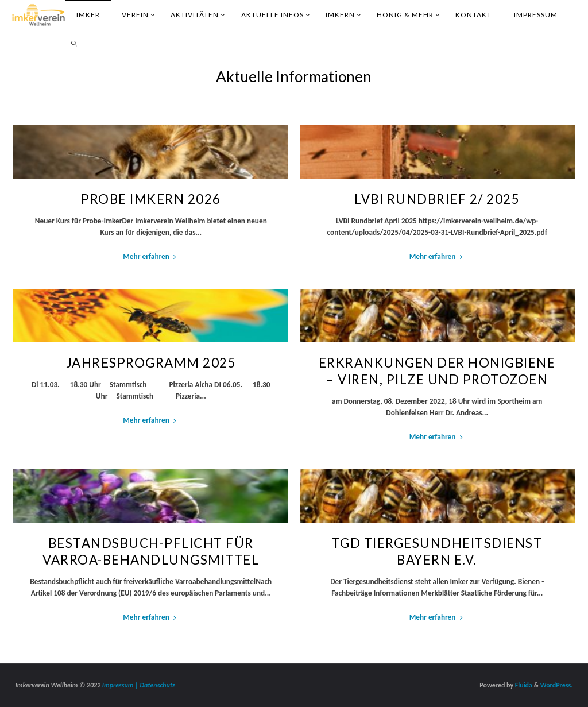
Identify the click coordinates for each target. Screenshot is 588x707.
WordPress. (557, 685)
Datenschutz (158, 685)
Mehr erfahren (151, 257)
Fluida (523, 685)
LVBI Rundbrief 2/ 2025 (437, 199)
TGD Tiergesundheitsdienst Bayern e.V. (437, 551)
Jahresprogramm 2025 (151, 363)
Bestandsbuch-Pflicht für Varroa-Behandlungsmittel (151, 551)
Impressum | (121, 685)
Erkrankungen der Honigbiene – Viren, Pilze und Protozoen (437, 371)
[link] (75, 43)
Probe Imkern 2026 (151, 199)
